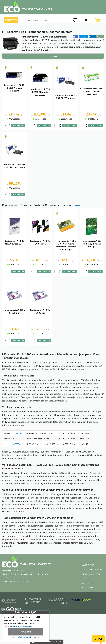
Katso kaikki (76, 206)
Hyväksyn (26, 632)
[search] (46, 19)
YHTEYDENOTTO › (89, 588)
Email (100, 37)
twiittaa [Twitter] (83, 37)
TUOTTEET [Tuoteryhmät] (11, 20)
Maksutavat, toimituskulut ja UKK (47, 642)
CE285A (17, 439)
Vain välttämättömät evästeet (26, 637)
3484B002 (18, 433)
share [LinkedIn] (92, 37)
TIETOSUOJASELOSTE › (91, 574)
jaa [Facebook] (75, 37)
